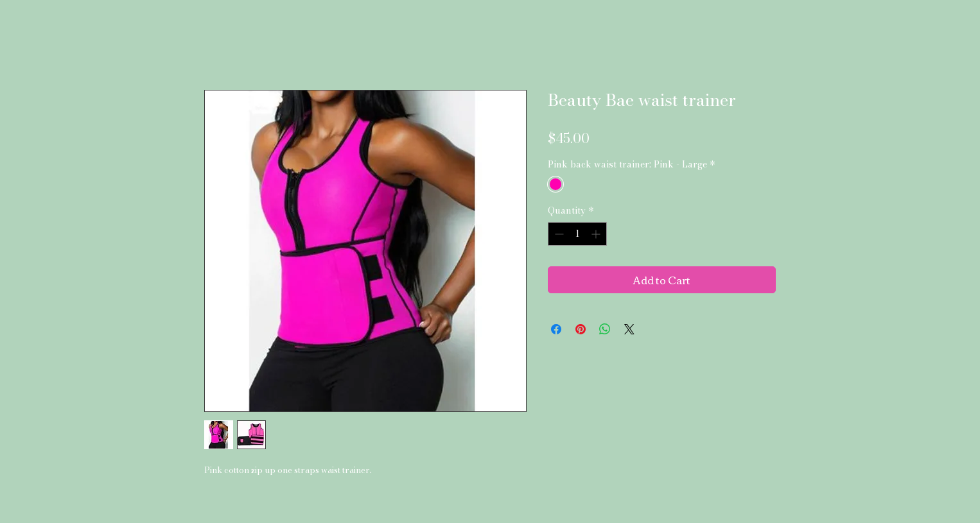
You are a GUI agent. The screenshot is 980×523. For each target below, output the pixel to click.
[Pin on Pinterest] (581, 329)
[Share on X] (629, 329)
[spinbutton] (577, 234)
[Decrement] (558, 234)
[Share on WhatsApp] (605, 329)
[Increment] (597, 234)
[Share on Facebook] (556, 329)
